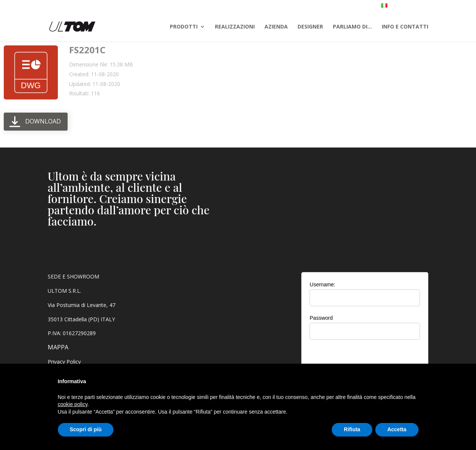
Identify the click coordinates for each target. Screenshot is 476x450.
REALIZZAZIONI (235, 27)
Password (321, 318)
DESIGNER (310, 27)
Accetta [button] (397, 429)
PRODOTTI (184, 27)
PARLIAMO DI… (352, 27)
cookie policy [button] (73, 404)
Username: (322, 284)
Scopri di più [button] (86, 429)
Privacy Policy (64, 362)
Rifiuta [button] (352, 429)
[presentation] (365, 360)
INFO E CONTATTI (405, 27)
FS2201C (87, 50)
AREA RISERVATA (446, 6)
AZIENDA (276, 27)
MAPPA (58, 347)
